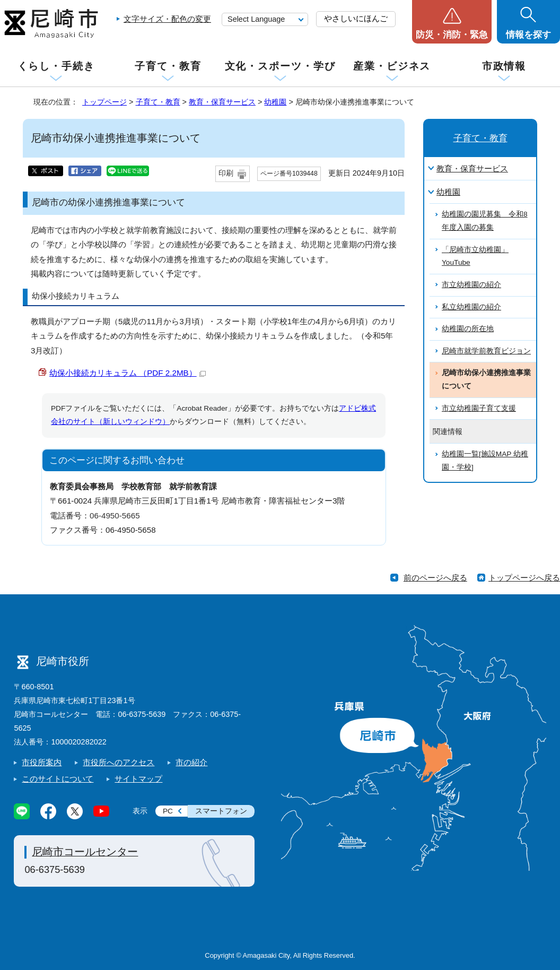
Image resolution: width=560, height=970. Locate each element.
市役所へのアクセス (119, 762)
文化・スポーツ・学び (280, 66)
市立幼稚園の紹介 (471, 285)
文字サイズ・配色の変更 (167, 19)
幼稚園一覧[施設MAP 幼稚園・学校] (485, 461)
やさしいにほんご (356, 18)
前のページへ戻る (435, 578)
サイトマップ (138, 779)
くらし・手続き (56, 66)
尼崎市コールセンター (85, 852)
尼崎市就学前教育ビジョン (486, 351)
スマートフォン (221, 811)
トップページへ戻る (524, 578)
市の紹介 (191, 762)
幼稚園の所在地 (468, 329)
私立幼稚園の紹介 (471, 307)
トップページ (104, 102)
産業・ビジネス (392, 66)
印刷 (226, 173)
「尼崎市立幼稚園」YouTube (475, 256)
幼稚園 (275, 102)
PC (168, 811)
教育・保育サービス (222, 102)
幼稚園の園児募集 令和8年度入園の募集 (485, 221)
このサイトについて (58, 779)
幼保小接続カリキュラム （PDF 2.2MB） (128, 373)
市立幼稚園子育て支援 (479, 408)
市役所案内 (42, 762)
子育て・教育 (168, 66)
